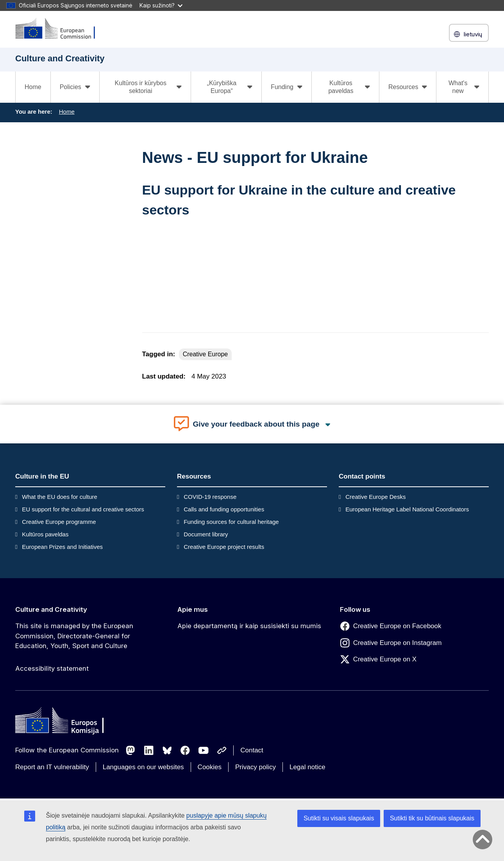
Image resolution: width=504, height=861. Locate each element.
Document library (206, 534)
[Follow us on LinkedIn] (149, 750)
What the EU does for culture (60, 497)
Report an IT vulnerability (52, 767)
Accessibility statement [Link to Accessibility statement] (52, 668)
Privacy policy (256, 767)
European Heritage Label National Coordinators (407, 509)
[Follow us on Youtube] (204, 750)
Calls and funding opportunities (224, 509)
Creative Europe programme (59, 522)
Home (33, 87)
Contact (252, 750)
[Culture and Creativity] (60, 29)
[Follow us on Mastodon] (130, 750)
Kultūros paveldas (45, 534)
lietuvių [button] (469, 34)
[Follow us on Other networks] (222, 750)
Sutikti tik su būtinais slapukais (432, 818)
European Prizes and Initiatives (62, 547)
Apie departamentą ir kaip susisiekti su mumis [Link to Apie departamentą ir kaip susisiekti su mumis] (249, 626)
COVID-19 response (210, 497)
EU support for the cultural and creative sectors (83, 509)
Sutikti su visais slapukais (339, 818)
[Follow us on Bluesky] (167, 750)
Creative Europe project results (224, 547)
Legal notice (307, 767)
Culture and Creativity (51, 609)
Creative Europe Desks (375, 497)
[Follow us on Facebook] (185, 750)
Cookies (210, 767)
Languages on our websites (143, 767)
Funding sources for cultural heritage (231, 522)
